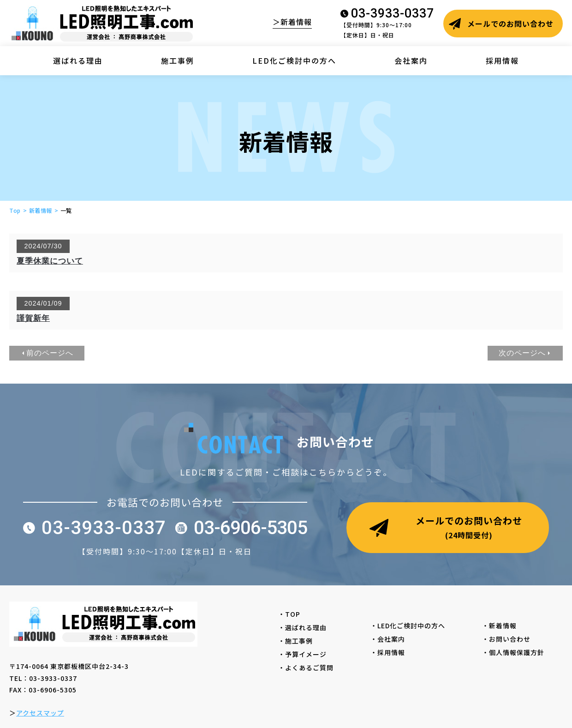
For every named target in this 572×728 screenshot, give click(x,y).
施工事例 (178, 60)
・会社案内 (391, 639)
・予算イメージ (306, 654)
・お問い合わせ (510, 639)
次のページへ (522, 353)
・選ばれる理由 (306, 627)
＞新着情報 (292, 22)
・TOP (293, 614)
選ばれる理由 (78, 60)
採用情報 (502, 60)
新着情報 (41, 210)
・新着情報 (503, 626)
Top (15, 210)
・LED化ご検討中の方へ (411, 626)
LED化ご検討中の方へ (294, 60)
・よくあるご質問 (309, 668)
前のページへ (50, 353)
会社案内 (411, 60)
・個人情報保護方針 (517, 652)
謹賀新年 (33, 318)
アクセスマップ (40, 713)
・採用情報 (391, 652)
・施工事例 (299, 641)
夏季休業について (50, 261)
